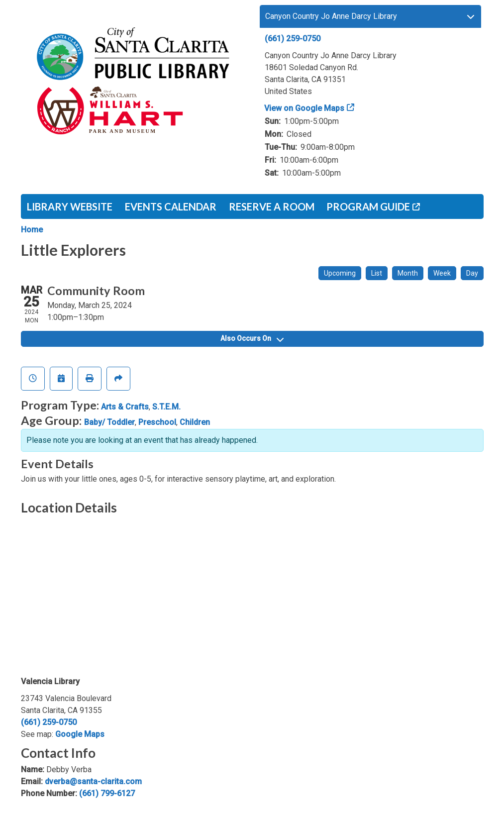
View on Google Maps (304, 108)
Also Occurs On (252, 338)
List (377, 273)
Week (442, 273)
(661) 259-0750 (293, 39)
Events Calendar (171, 206)
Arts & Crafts (125, 407)
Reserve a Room (272, 206)
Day (472, 273)
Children (195, 422)
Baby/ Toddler (109, 422)
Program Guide (368, 206)
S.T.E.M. (166, 407)
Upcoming (340, 273)
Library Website (70, 206)
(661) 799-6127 (107, 793)
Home (32, 230)
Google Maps (80, 734)
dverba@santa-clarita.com (93, 781)
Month (408, 273)
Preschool (157, 422)
